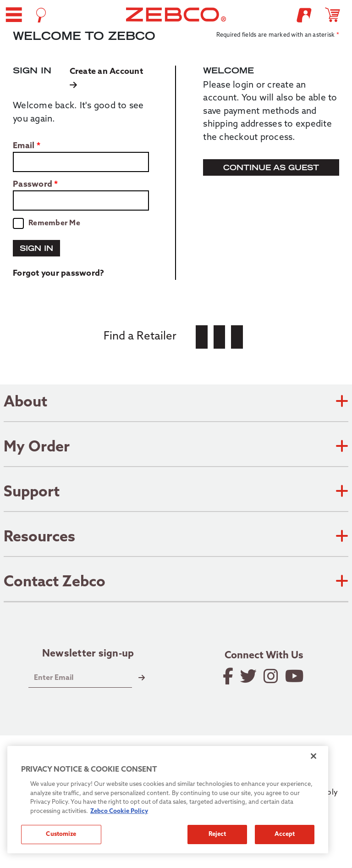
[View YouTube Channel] (295, 676)
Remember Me (54, 223)
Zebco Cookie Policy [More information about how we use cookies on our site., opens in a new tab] (119, 811)
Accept (285, 834)
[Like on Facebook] (229, 676)
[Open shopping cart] (337, 15)
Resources (176, 538)
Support (176, 493)
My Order (176, 448)
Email (24, 146)
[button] (14, 15)
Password (33, 185)
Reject (217, 834)
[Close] (313, 756)
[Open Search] (41, 15)
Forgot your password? (58, 274)
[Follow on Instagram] (272, 676)
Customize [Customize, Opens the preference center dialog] (61, 834)
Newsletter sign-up (88, 654)
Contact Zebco (176, 583)
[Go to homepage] (176, 14)
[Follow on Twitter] (249, 676)
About (176, 403)
